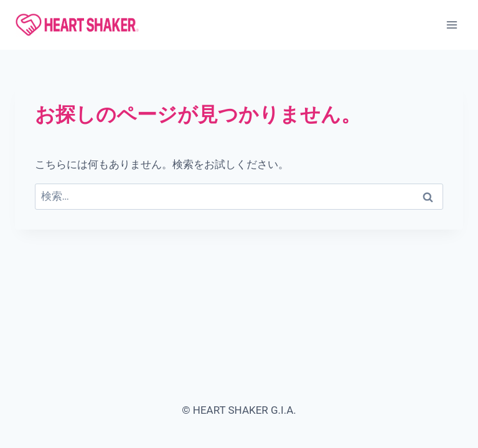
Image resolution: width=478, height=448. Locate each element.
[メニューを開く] (452, 25)
